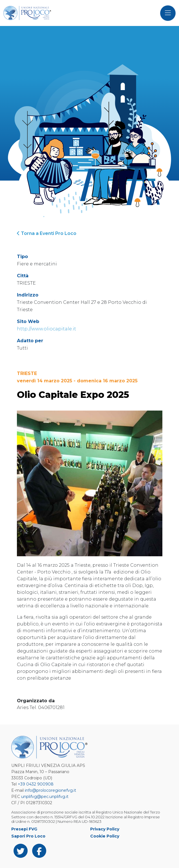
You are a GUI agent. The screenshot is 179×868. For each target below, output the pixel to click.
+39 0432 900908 (36, 784)
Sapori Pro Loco (28, 836)
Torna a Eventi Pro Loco (47, 233)
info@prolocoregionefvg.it (50, 790)
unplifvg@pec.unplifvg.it (45, 797)
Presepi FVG (24, 829)
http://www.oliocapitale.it (47, 329)
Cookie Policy (105, 836)
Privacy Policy (105, 829)
